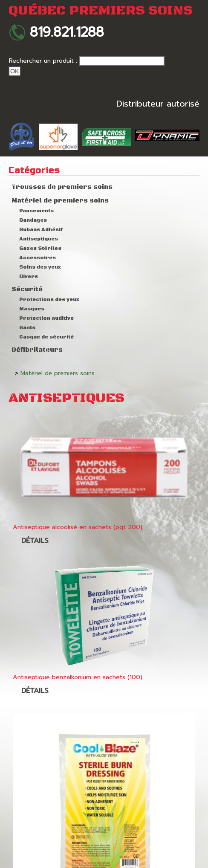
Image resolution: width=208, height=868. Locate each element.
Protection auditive (46, 318)
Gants (27, 328)
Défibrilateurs (37, 350)
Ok (15, 71)
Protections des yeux (49, 299)
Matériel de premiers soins (60, 201)
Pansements (36, 211)
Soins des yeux (40, 267)
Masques (32, 309)
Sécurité (27, 289)
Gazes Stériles (40, 248)
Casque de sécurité (46, 337)
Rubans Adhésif (41, 230)
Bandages (33, 220)
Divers (29, 276)
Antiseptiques (39, 239)
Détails (35, 541)
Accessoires (38, 258)
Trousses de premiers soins (62, 187)
